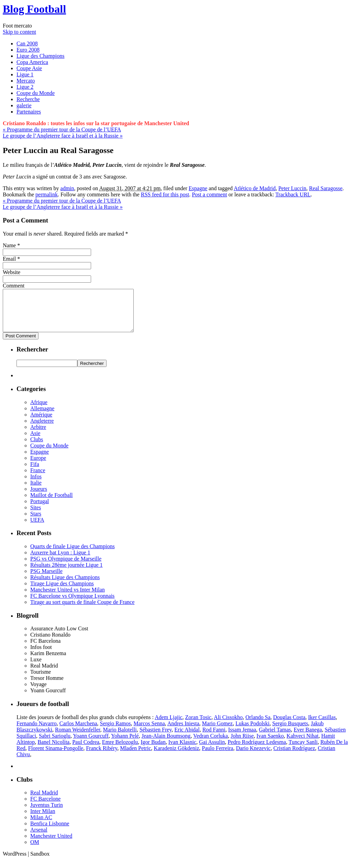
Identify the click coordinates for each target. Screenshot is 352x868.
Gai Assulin (212, 750)
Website (12, 272)
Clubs (37, 448)
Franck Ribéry (102, 756)
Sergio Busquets (290, 732)
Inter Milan (43, 819)
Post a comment (209, 194)
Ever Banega (308, 738)
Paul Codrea (86, 750)
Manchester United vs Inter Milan (68, 598)
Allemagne (42, 417)
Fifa (35, 472)
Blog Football (34, 9)
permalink (47, 194)
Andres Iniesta (183, 732)
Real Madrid (44, 801)
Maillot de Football (52, 503)
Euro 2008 (28, 50)
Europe (38, 466)
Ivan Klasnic (182, 750)
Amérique (41, 423)
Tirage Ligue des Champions (62, 592)
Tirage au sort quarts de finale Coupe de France (82, 610)
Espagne (198, 188)
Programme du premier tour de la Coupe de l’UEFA (62, 129)
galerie (24, 105)
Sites (36, 516)
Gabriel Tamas (275, 738)
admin (67, 188)
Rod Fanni (214, 738)
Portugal (40, 509)
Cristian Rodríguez (294, 756)
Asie (35, 441)
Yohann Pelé (125, 744)
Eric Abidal (187, 738)
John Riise (242, 744)
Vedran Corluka (211, 744)
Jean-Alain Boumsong (166, 744)
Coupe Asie (29, 68)
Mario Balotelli (120, 738)
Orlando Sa (258, 725)
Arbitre (38, 435)
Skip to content (19, 32)
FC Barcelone (45, 807)
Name (9, 245)
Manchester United (51, 844)
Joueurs (39, 497)
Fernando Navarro (37, 732)
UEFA (37, 528)
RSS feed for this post (165, 194)
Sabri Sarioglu (55, 744)
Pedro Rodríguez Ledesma (257, 750)
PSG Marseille (46, 579)
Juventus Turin (47, 813)
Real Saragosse (326, 188)
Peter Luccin (292, 188)
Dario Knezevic (253, 756)
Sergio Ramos (115, 732)
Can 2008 (27, 44)
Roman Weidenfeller (78, 738)
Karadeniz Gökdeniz (176, 756)
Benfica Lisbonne (50, 832)
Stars (36, 522)
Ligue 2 (25, 87)
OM (35, 850)
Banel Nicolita (53, 750)
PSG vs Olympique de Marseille (66, 567)
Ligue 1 (25, 74)
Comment (14, 286)
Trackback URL (293, 194)
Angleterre (42, 429)
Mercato (26, 81)
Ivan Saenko (270, 744)
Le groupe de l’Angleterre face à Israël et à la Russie (63, 136)
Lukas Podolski (252, 732)
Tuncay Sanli (303, 750)
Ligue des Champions (41, 56)
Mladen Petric (135, 756)
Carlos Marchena (78, 732)
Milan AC (41, 826)
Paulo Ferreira (217, 756)
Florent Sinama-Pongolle (56, 756)
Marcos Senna (149, 732)
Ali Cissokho (228, 725)
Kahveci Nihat (303, 744)
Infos (36, 485)
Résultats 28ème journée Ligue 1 (67, 573)
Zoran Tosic (198, 725)
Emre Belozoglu (120, 750)
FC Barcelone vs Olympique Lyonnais (72, 604)
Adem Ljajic (168, 725)
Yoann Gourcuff (91, 744)
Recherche (28, 99)
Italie (36, 491)
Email (9, 259)
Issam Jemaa (242, 738)
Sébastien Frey (156, 738)
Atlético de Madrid (255, 188)
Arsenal (39, 838)
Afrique (39, 410)
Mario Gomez (217, 732)
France (38, 479)
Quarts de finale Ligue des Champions (73, 555)
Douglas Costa (289, 725)
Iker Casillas (322, 725)
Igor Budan (153, 750)
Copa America (32, 62)
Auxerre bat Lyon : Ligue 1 (60, 561)
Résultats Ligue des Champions (65, 585)
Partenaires (29, 112)
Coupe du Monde (36, 93)
